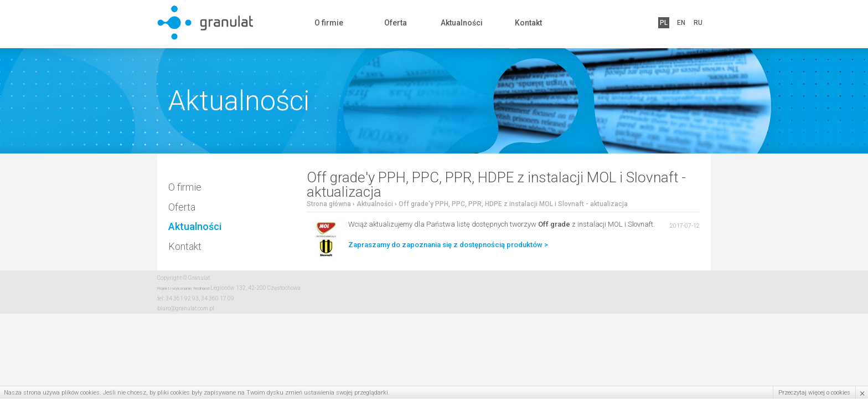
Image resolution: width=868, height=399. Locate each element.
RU (698, 23)
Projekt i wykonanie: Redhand (183, 288)
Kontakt (528, 23)
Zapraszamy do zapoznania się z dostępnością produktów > (448, 245)
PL (664, 23)
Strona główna (329, 204)
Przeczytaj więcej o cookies (814, 393)
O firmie (329, 23)
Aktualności (462, 23)
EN (681, 23)
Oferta (396, 23)
